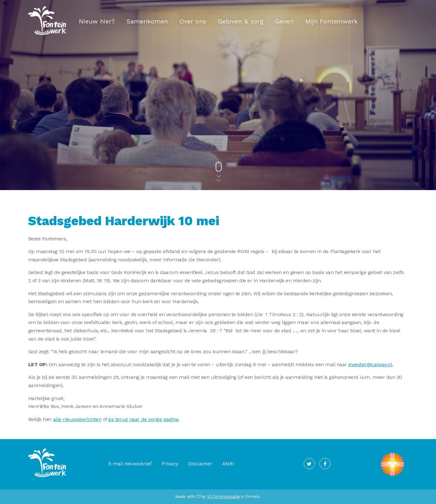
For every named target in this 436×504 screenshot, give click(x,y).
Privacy (170, 464)
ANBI (228, 464)
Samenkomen (147, 21)
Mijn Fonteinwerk (331, 21)
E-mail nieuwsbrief (130, 464)
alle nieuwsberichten (77, 419)
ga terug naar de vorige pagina (143, 419)
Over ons (193, 21)
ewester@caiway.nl (370, 364)
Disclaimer (200, 464)
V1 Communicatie (224, 497)
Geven (284, 21)
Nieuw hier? (97, 21)
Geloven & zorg (241, 21)
